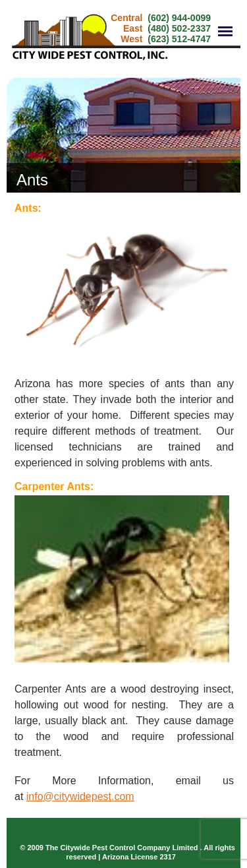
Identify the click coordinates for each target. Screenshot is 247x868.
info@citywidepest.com (80, 796)
